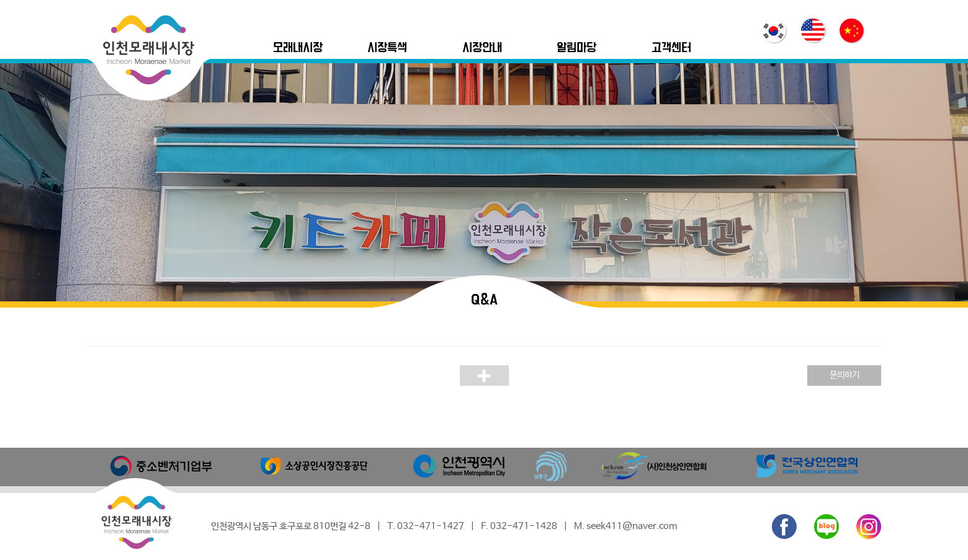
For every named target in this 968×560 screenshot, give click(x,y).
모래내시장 (298, 48)
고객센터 (671, 48)
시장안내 (482, 48)
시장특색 (387, 48)
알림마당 (576, 48)
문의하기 (845, 375)
